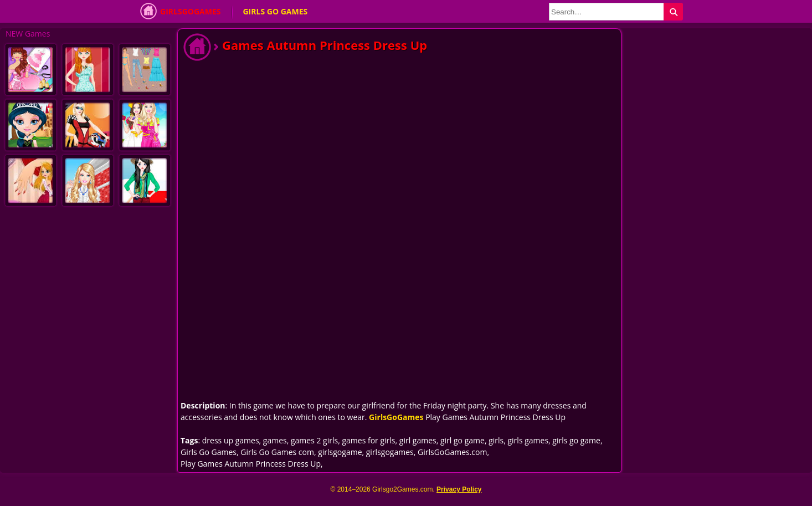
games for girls (368, 440)
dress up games (231, 440)
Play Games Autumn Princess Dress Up (251, 464)
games (275, 440)
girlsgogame (340, 452)
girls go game (576, 440)
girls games (528, 440)
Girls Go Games (275, 11)
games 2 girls (314, 440)
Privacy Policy (459, 489)
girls (496, 440)
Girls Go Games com (277, 452)
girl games (418, 440)
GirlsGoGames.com (452, 452)
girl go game (462, 440)
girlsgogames (390, 452)
